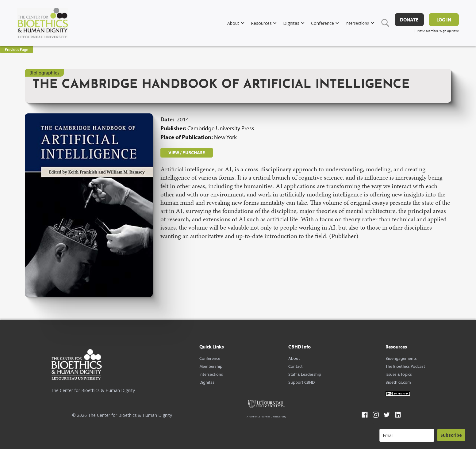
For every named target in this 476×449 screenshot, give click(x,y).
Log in (444, 20)
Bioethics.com (398, 382)
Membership (211, 366)
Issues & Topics (399, 374)
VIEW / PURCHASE (187, 152)
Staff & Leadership (305, 374)
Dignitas (207, 382)
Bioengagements (401, 358)
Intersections (211, 374)
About (294, 358)
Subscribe (451, 435)
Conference (210, 358)
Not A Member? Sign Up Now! (438, 31)
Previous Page (17, 49)
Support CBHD (301, 382)
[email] (407, 435)
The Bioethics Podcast (405, 366)
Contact (296, 366)
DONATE (409, 20)
